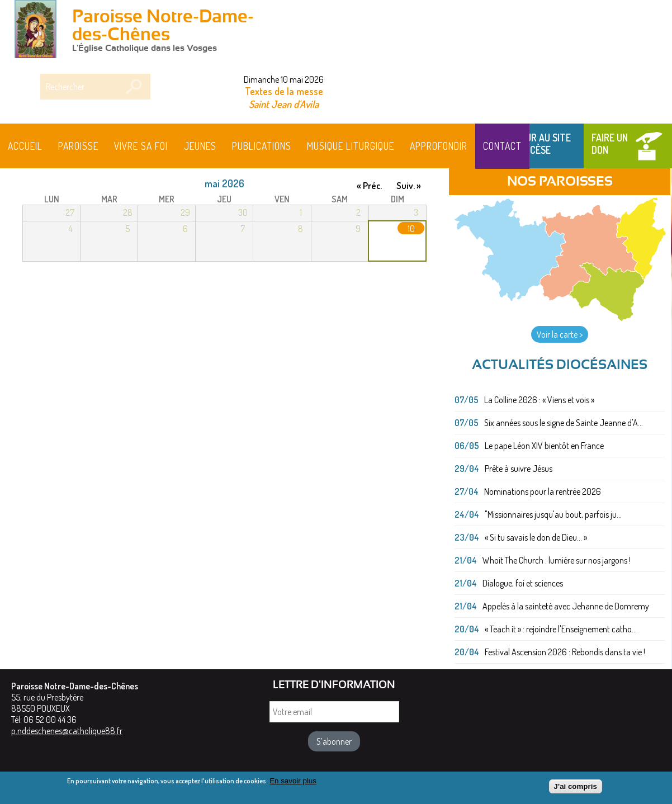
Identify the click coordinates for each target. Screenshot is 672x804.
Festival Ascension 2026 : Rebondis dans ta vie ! (565, 652)
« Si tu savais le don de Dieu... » (536, 537)
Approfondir (439, 146)
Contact (502, 146)
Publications (262, 146)
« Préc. (369, 185)
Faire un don (610, 144)
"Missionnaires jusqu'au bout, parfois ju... (553, 514)
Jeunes (200, 146)
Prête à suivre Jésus (519, 469)
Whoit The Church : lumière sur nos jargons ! (557, 560)
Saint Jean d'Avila (284, 104)
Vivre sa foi (141, 146)
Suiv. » (409, 185)
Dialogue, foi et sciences (523, 583)
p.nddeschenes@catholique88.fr (67, 731)
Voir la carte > (560, 334)
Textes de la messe (284, 91)
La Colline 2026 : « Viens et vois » (539, 400)
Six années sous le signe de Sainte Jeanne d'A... (564, 423)
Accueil (25, 146)
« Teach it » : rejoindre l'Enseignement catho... (561, 629)
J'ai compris (576, 789)
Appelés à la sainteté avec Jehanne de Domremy (566, 606)
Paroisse (78, 146)
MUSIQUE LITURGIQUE (351, 146)
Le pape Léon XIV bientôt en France (544, 446)
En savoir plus (293, 784)
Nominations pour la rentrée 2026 (543, 491)
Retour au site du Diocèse (537, 144)
